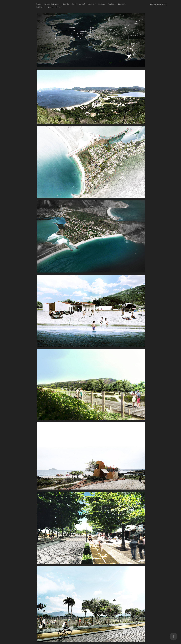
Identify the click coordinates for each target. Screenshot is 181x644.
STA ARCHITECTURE (158, 4)
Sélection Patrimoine (52, 4)
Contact (59, 7)
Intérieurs (122, 4)
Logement (92, 4)
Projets (39, 4)
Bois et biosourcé (78, 4)
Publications (41, 7)
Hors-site (66, 4)
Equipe (51, 7)
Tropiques (111, 4)
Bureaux (101, 4)
